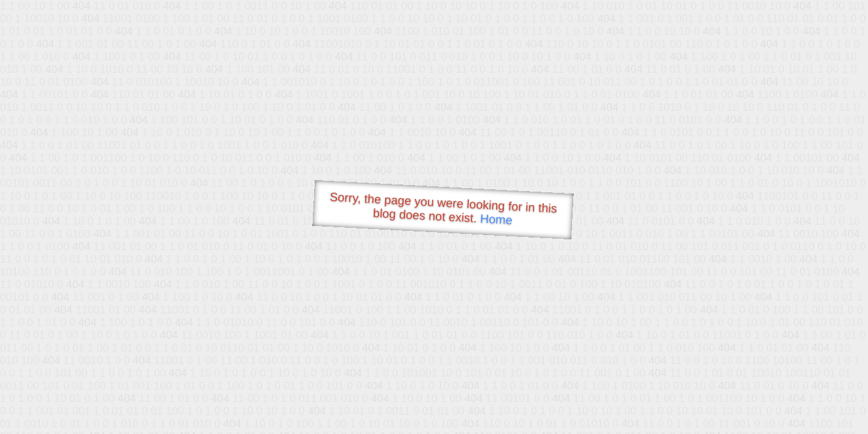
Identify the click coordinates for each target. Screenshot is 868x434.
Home (496, 219)
